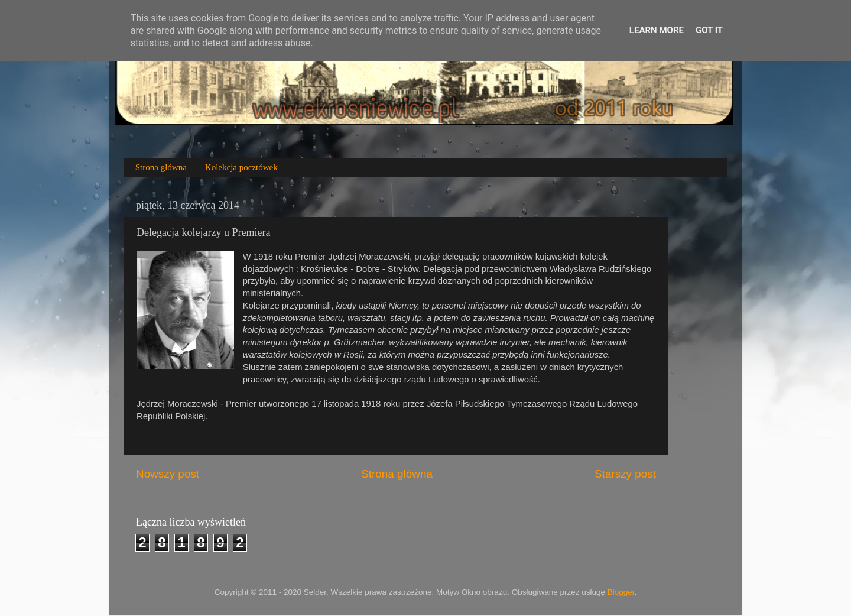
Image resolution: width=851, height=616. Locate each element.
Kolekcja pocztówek (241, 167)
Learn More (657, 30)
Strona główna (161, 167)
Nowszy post (168, 474)
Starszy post (625, 474)
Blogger (621, 592)
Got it (709, 30)
